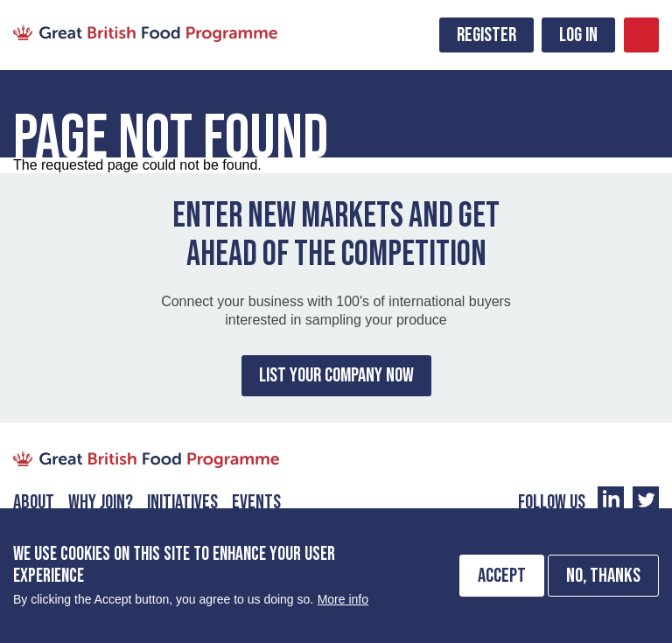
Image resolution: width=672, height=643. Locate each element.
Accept (502, 584)
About (34, 502)
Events (256, 502)
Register (486, 35)
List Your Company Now (336, 375)
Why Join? (101, 502)
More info (343, 608)
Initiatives (182, 502)
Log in (578, 35)
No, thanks (603, 584)
